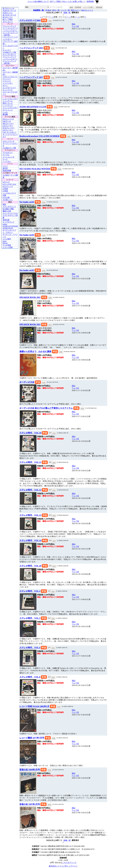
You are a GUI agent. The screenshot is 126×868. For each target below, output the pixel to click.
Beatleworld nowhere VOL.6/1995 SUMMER (39, 136)
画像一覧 (67, 13)
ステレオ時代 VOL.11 (30, 462)
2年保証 (48, 10)
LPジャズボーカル (9, 184)
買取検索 (99, 7)
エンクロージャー (9, 88)
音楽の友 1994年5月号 (30, 770)
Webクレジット (87, 10)
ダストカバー (8, 22)
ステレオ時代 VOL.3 (30, 618)
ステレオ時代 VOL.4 (30, 648)
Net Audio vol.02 (27, 202)
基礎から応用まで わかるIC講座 (35, 351)
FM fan (5, 243)
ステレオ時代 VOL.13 (30, 515)
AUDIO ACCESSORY (10, 226)
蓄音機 (5, 114)
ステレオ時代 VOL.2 (30, 591)
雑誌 (4, 204)
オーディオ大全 (27, 382)
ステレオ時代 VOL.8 (30, 677)
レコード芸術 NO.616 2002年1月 (34, 706)
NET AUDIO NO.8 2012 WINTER (35, 169)
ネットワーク (8, 90)
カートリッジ (8, 110)
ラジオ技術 (7, 245)
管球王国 (6, 220)
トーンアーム (8, 101)
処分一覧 (56, 10)
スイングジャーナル (10, 213)
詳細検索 (78, 7)
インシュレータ (8, 157)
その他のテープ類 (9, 148)
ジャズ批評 (7, 239)
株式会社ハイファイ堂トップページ (63, 866)
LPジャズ (6, 182)
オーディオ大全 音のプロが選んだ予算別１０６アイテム (46, 408)
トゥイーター (8, 83)
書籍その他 (7, 211)
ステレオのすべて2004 (30, 20)
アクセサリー (8, 153)
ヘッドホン (7, 161)
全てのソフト (8, 17)
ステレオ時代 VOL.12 (30, 490)
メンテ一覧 (65, 10)
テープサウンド (8, 222)
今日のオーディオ (9, 11)
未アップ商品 (55, 1)
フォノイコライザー (10, 108)
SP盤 (4, 195)
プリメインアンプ (9, 26)
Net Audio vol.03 (27, 235)
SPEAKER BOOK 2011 (30, 297)
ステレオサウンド (9, 207)
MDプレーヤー (8, 124)
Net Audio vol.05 (27, 270)
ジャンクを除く (88, 7)
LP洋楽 (5, 189)
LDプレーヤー (8, 126)
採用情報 (90, 1)
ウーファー (7, 79)
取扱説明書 (7, 171)
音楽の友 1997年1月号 (30, 804)
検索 (71, 7)
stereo (5, 241)
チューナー (7, 50)
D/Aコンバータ (8, 119)
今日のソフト (8, 13)
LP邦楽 (5, 191)
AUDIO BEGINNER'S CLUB (33, 107)
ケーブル (6, 155)
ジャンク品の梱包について (38, 1)
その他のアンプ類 (9, 52)
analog (5, 224)
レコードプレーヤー (10, 99)
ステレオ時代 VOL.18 (30, 566)
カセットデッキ (8, 141)
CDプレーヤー (8, 130)
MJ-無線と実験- (8, 209)
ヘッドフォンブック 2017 (31, 77)
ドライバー (7, 81)
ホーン (5, 85)
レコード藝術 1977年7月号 (32, 738)
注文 (50, 21)
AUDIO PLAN (8, 228)
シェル (5, 112)
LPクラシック (8, 186)
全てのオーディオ (9, 15)
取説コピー (75, 10)
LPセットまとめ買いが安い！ (74, 1)
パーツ (5, 166)
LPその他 (6, 198)
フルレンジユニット (10, 77)
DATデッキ (7, 121)
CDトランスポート (10, 132)
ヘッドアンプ (8, 106)
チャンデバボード (9, 55)
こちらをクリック (69, 863)
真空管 (5, 168)
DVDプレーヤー (9, 128)
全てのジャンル (8, 8)
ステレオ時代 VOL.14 (30, 540)
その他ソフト (8, 200)
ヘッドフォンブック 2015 (31, 48)
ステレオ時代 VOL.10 (30, 433)
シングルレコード (9, 193)
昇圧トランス (8, 103)
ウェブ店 (75, 26)
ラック (5, 159)
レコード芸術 (8, 247)
